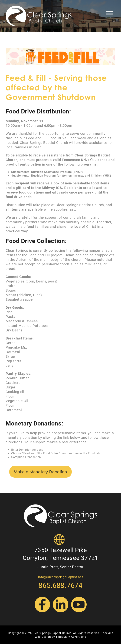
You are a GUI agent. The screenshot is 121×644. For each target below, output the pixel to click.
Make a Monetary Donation (40, 472)
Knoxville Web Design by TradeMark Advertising (74, 635)
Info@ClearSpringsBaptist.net (61, 577)
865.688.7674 (60, 585)
